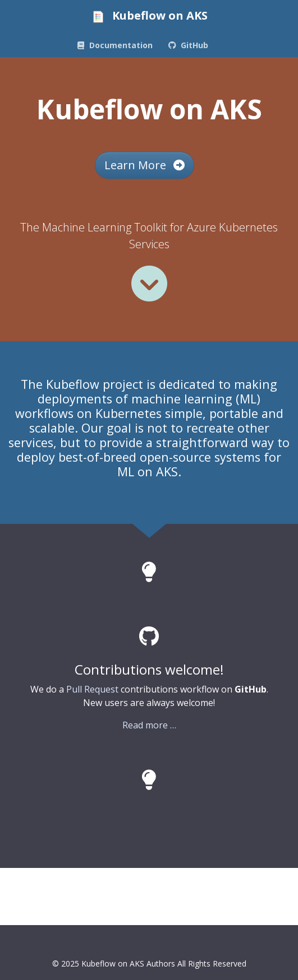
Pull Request (92, 689)
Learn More (145, 165)
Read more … (149, 725)
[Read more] (149, 284)
